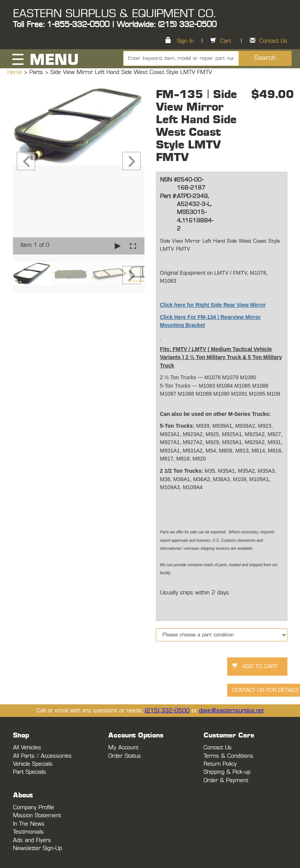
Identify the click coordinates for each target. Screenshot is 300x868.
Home (16, 72)
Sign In (185, 41)
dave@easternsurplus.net (231, 711)
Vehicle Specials (33, 764)
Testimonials (28, 832)
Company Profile (34, 808)
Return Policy (220, 764)
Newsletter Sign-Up (38, 848)
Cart (225, 41)
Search (265, 58)
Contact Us (273, 41)
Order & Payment (226, 780)
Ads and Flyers (32, 840)
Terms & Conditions (229, 756)
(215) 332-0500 (167, 711)
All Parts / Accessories (42, 756)
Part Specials (30, 772)
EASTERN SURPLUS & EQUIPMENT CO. (114, 14)
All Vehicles (27, 748)
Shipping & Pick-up (227, 772)
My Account (123, 748)
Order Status (125, 756)
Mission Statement (37, 816)
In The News (29, 824)
